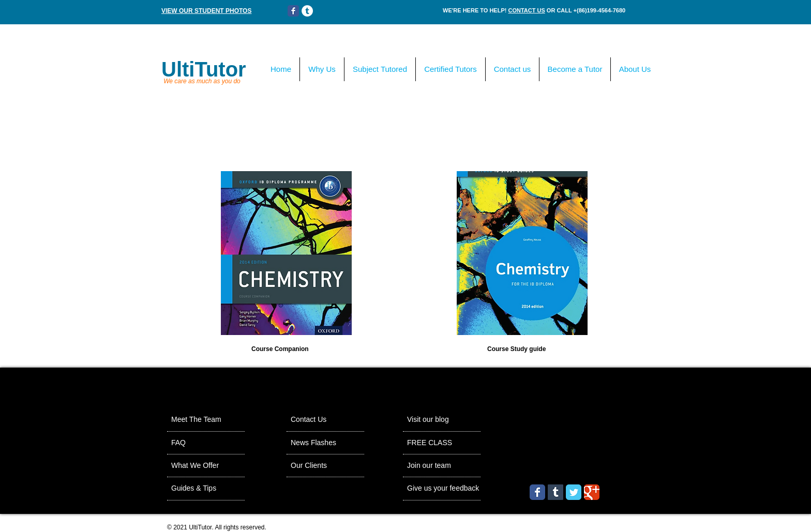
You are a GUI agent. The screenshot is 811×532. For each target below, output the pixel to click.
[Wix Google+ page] (592, 492)
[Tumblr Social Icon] (555, 492)
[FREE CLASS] (457, 443)
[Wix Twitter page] (574, 492)
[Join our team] (441, 466)
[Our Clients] (319, 466)
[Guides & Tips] (207, 489)
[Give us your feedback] (463, 489)
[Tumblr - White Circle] (307, 11)
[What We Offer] (208, 466)
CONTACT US (526, 10)
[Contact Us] (319, 420)
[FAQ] (201, 443)
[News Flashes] (326, 443)
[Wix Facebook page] (293, 11)
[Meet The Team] (211, 420)
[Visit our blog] (440, 420)
